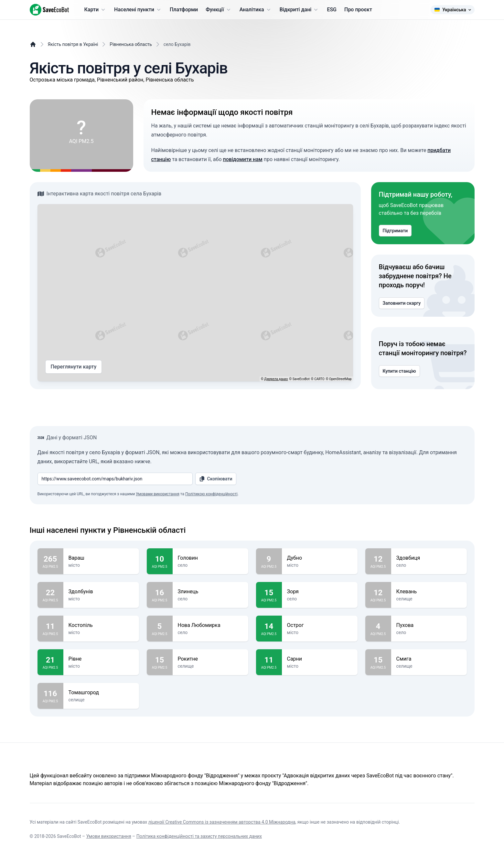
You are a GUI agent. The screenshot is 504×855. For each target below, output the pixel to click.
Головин (210, 558)
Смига (429, 659)
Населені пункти (138, 10)
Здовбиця (429, 558)
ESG (332, 10)
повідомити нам (242, 159)
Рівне (101, 659)
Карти (96, 10)
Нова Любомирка (210, 625)
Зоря (320, 592)
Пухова (429, 625)
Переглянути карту (74, 367)
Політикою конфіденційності (211, 494)
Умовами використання (157, 494)
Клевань (429, 592)
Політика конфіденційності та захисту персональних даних (199, 836)
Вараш (101, 558)
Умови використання (109, 836)
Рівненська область (131, 44)
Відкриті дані (300, 10)
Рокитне (210, 659)
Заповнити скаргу (402, 303)
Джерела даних (276, 379)
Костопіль (101, 625)
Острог (320, 625)
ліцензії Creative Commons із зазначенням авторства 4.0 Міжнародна (222, 822)
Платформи (184, 10)
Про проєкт (358, 10)
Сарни (320, 659)
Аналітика (256, 10)
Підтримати (395, 231)
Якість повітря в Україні (73, 44)
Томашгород (101, 693)
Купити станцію (399, 371)
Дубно (320, 558)
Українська (452, 10)
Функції (219, 10)
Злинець (210, 592)
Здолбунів (101, 592)
